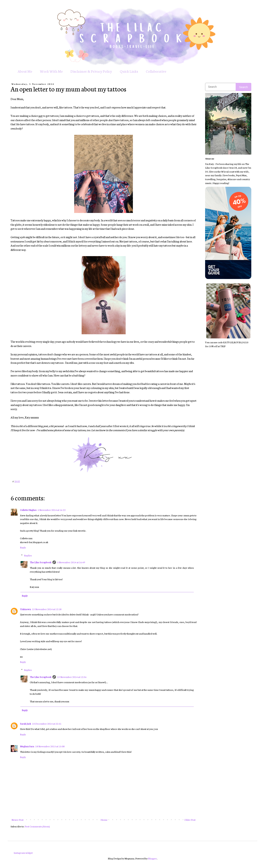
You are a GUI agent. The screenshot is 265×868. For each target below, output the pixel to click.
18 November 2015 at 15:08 (50, 746)
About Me (25, 71)
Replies (28, 555)
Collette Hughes (28, 510)
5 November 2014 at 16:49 (71, 562)
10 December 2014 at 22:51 (47, 724)
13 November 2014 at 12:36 (72, 677)
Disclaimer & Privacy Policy (91, 71)
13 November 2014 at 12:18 (47, 609)
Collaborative (156, 71)
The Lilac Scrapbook (41, 562)
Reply (23, 547)
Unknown (25, 609)
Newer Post (18, 820)
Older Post (190, 820)
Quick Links (129, 71)
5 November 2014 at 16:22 (52, 510)
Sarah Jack (25, 724)
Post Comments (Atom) (37, 826)
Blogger (152, 858)
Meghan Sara (27, 746)
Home (104, 820)
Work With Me (51, 71)
